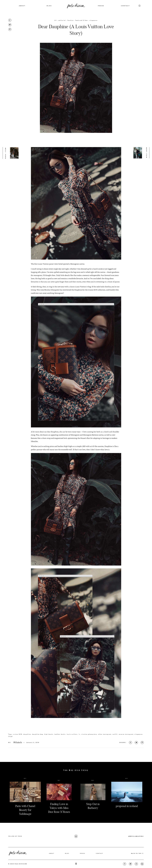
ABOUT (22, 6)
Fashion (71, 20)
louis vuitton (72, 748)
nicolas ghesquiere (89, 748)
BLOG (49, 6)
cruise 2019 (18, 748)
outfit (115, 748)
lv (80, 748)
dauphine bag (38, 748)
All (56, 20)
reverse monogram (126, 748)
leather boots (60, 748)
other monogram (105, 748)
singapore (93, 20)
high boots (49, 748)
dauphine (27, 748)
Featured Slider (82, 20)
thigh (11, 750)
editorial (62, 20)
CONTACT (125, 6)
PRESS (101, 6)
